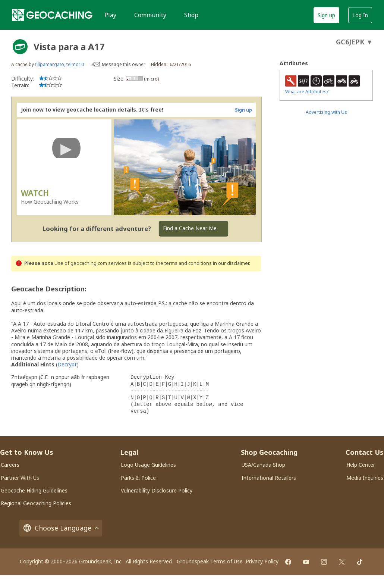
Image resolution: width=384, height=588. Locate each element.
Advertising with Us (326, 112)
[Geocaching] (52, 15)
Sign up (326, 15)
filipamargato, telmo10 (59, 64)
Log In (360, 15)
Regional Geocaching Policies (36, 503)
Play (110, 15)
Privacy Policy (262, 561)
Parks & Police (138, 478)
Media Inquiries (365, 478)
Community (150, 15)
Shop (191, 15)
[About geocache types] (20, 47)
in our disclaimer (231, 263)
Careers (10, 465)
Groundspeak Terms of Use (210, 561)
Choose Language (61, 528)
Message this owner (124, 64)
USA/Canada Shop (263, 465)
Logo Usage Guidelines (148, 465)
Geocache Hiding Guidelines (34, 490)
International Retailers (269, 478)
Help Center (361, 465)
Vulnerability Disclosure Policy (157, 490)
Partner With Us (20, 478)
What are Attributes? (307, 92)
